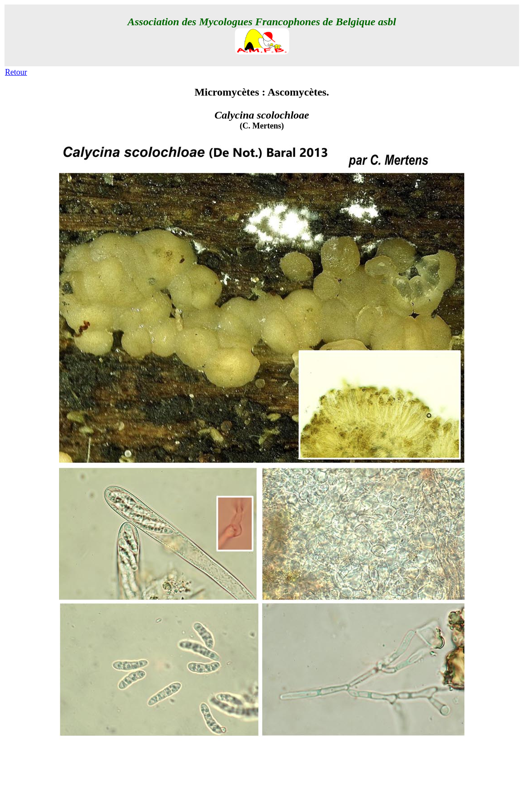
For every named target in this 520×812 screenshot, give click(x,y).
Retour (16, 72)
